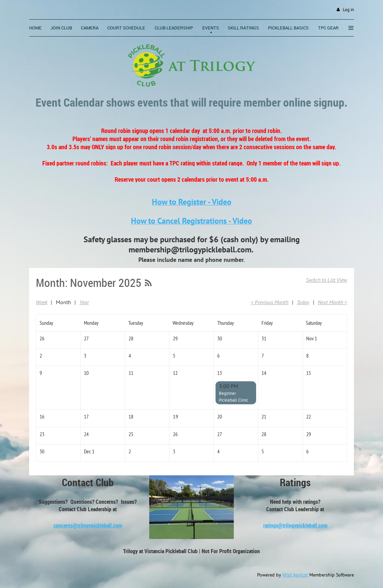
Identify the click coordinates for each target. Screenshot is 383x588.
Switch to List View (326, 280)
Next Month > (332, 302)
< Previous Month (269, 302)
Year (84, 302)
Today (303, 302)
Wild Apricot (295, 575)
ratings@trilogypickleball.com (295, 525)
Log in (348, 10)
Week (42, 302)
